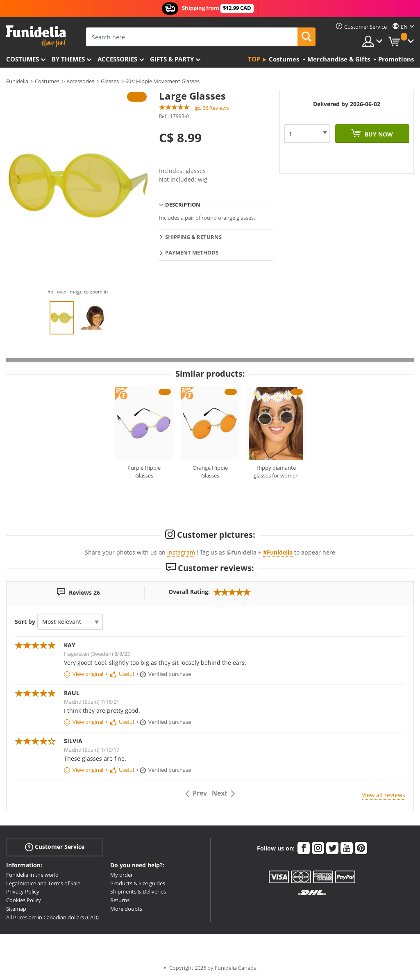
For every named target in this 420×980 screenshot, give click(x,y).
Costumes (23, 59)
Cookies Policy (24, 900)
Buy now (378, 134)
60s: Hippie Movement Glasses (162, 81)
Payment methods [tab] (192, 252)
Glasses (110, 81)
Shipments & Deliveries (138, 891)
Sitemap (16, 909)
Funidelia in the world (32, 875)
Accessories (117, 59)
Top (254, 59)
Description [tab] (183, 205)
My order (121, 875)
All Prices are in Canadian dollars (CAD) (52, 917)
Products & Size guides (138, 883)
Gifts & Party (172, 59)
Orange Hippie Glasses (210, 472)
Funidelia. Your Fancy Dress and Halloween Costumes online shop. (36, 36)
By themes (68, 59)
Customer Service (55, 847)
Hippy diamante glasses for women (276, 472)
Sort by (25, 622)
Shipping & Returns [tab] (193, 237)
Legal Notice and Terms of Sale (43, 883)
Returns (120, 900)
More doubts (126, 909)
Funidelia (17, 81)
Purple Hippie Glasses (144, 472)
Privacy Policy (23, 891)
